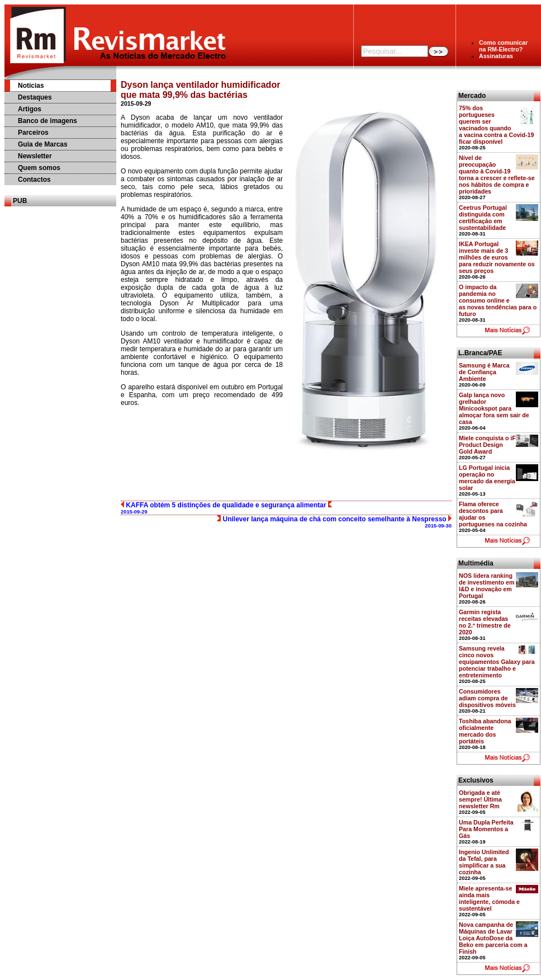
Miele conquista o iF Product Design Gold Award (487, 445)
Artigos (30, 109)
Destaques (35, 97)
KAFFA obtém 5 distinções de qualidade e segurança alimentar (226, 508)
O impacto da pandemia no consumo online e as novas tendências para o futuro (498, 300)
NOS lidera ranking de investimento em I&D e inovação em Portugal (487, 586)
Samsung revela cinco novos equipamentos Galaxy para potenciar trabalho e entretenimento (497, 662)
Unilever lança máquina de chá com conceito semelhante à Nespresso (334, 522)
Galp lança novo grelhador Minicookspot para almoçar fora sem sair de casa (494, 408)
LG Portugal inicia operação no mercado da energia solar (487, 478)
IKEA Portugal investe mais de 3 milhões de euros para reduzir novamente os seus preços (497, 257)
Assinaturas (496, 56)
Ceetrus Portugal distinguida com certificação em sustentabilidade (483, 218)
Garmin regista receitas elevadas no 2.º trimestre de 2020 (485, 622)
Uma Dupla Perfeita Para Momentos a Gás (486, 829)
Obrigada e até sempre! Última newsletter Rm (480, 799)
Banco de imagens (48, 121)
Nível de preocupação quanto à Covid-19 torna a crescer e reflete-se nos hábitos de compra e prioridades (497, 175)
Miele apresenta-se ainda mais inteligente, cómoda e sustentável (489, 898)
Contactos (34, 180)
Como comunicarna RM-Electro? (503, 46)
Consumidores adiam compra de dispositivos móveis (487, 698)
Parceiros (33, 133)
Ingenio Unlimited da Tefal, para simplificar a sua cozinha (484, 862)
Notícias (31, 86)
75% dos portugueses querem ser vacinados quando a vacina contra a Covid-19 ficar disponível (496, 125)
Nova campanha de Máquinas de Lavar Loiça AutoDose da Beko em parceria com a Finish (493, 938)
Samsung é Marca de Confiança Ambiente (484, 372)
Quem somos (39, 168)
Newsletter (35, 156)
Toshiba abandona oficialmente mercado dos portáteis (485, 731)
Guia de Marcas (43, 144)
